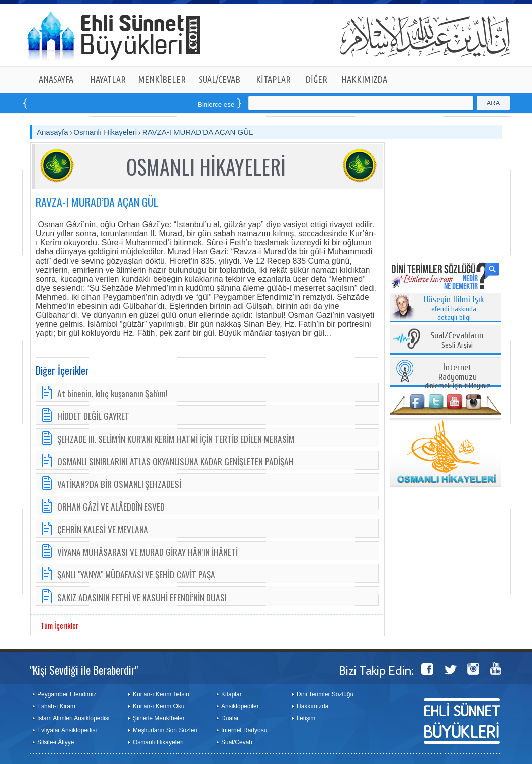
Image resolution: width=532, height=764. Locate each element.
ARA (494, 103)
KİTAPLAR (273, 79)
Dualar (230, 718)
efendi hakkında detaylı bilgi (454, 309)
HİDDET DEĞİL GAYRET (93, 416)
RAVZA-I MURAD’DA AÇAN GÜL (198, 132)
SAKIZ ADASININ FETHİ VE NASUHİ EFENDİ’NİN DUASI (142, 597)
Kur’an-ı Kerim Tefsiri (161, 694)
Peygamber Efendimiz (67, 694)
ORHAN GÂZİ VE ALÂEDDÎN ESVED (111, 506)
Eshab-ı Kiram (56, 706)
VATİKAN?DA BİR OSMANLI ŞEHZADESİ (119, 484)
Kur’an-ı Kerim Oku (158, 706)
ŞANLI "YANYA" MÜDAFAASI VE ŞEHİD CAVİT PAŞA (136, 574)
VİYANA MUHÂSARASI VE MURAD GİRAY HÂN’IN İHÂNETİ (148, 552)
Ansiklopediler (240, 706)
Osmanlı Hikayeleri (105, 132)
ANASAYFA (56, 79)
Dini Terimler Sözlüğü (325, 694)
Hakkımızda (313, 706)
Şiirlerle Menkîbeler (159, 718)
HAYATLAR (108, 79)
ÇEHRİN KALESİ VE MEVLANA (103, 529)
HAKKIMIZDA (364, 79)
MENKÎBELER (162, 79)
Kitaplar (232, 694)
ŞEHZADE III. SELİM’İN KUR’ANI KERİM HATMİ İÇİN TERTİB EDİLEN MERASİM (176, 439)
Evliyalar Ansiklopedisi (67, 730)
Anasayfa (53, 132)
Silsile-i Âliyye (56, 742)
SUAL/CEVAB (219, 79)
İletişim (306, 718)
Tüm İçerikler (60, 625)
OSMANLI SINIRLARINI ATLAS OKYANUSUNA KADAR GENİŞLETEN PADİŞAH (175, 461)
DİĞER (317, 79)
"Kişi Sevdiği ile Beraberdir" (84, 670)
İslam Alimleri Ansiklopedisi (73, 718)
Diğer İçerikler (62, 370)
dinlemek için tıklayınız (458, 377)
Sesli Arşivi (457, 341)
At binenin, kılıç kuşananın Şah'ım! (113, 393)
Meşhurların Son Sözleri (165, 730)
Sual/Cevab (237, 742)
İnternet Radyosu (244, 730)
